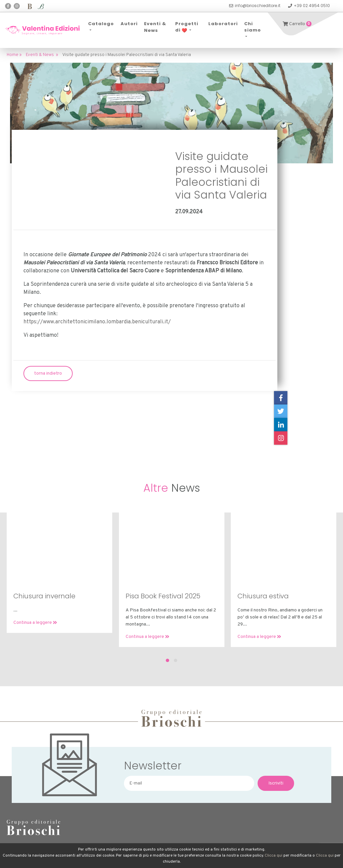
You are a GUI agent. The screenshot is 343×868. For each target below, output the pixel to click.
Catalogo (101, 24)
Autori (129, 24)
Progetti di (187, 27)
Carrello (297, 24)
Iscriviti (276, 783)
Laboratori (223, 24)
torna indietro (48, 373)
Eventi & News (155, 27)
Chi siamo (253, 27)
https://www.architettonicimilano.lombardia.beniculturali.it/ (97, 322)
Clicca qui (273, 856)
